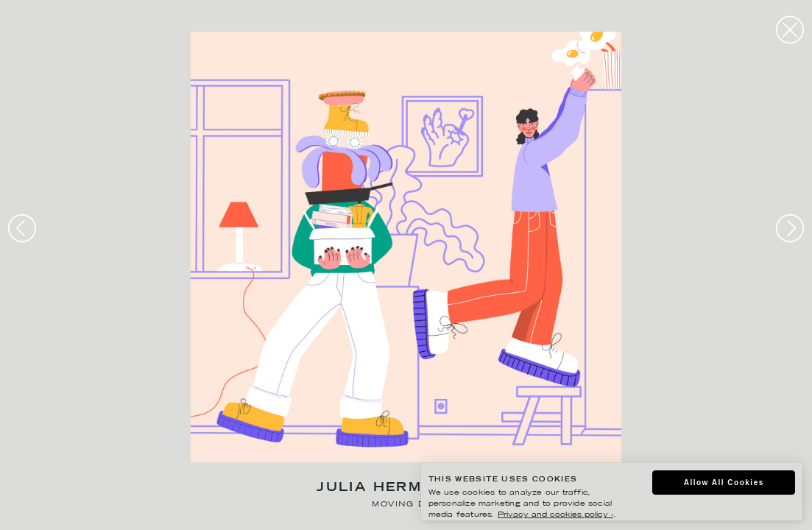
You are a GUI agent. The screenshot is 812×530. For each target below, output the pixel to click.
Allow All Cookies (724, 483)
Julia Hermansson (406, 488)
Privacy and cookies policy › (555, 515)
